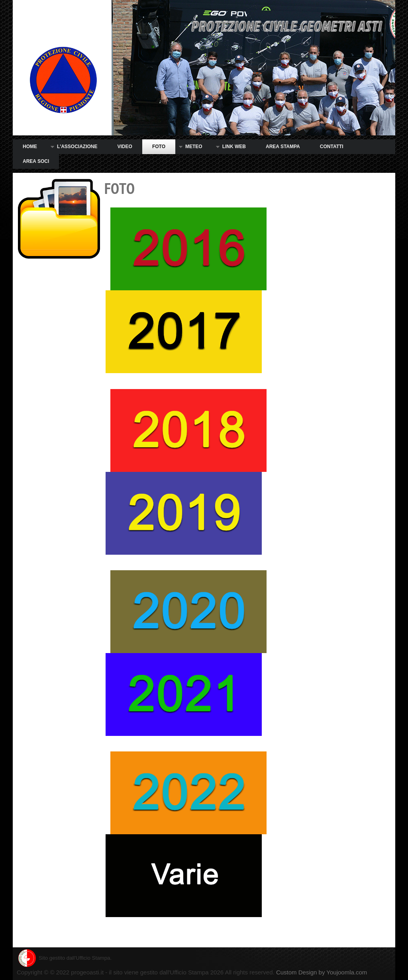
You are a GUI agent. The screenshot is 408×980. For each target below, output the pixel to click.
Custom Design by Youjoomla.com (322, 972)
